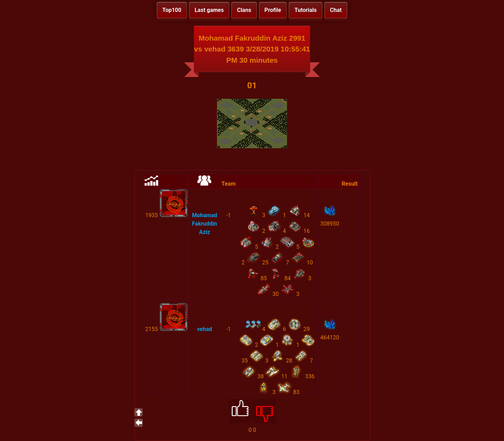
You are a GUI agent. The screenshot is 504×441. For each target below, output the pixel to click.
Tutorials (306, 10)
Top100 (172, 10)
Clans (244, 10)
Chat (336, 10)
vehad (205, 329)
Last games (209, 10)
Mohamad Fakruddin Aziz (204, 224)
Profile (273, 10)
